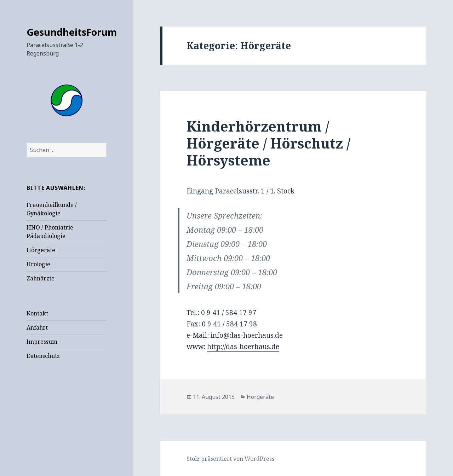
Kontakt (37, 313)
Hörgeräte (41, 250)
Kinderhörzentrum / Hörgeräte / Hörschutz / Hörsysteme (268, 143)
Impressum (42, 342)
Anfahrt (37, 327)
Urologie (38, 264)
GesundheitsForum (72, 32)
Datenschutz (43, 356)
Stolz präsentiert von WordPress (230, 459)
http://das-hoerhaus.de (243, 347)
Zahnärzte (41, 278)
